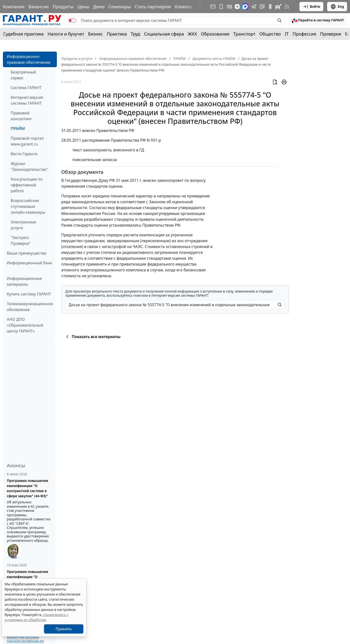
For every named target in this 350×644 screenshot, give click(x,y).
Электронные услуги (23, 225)
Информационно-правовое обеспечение (29, 59)
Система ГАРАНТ (26, 88)
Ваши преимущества (27, 253)
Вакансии (39, 7)
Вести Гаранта (24, 154)
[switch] (72, 20)
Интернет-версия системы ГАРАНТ (27, 100)
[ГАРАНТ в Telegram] (254, 7)
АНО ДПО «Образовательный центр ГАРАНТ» (25, 325)
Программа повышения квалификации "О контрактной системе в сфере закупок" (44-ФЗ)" (27, 488)
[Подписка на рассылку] (213, 7)
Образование (215, 34)
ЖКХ (192, 34)
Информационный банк (29, 263)
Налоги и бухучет (66, 34)
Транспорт (244, 34)
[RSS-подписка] (287, 7)
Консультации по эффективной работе (27, 185)
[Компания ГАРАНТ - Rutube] (279, 7)
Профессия (304, 34)
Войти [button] (311, 7)
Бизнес (95, 34)
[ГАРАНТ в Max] (245, 7)
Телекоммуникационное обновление (30, 307)
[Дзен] (237, 7)
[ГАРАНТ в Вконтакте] (229, 7)
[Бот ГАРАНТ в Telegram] (262, 7)
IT (287, 34)
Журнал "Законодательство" (30, 166)
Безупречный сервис (23, 75)
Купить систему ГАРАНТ (29, 294)
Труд (136, 34)
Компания (14, 7)
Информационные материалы (24, 281)
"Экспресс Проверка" (21, 240)
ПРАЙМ (18, 129)
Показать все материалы (92, 337)
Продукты (63, 7)
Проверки (331, 34)
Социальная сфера (164, 34)
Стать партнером (153, 7)
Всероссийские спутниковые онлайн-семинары (28, 206)
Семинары (120, 7)
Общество (270, 34)
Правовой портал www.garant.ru (27, 141)
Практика (117, 34)
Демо (99, 7)
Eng (337, 7)
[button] (318, 20)
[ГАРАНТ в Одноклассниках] (270, 7)
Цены (83, 7)
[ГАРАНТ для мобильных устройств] (221, 7)
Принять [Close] (64, 629)
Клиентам (185, 7)
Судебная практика (23, 34)
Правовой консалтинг (21, 116)
